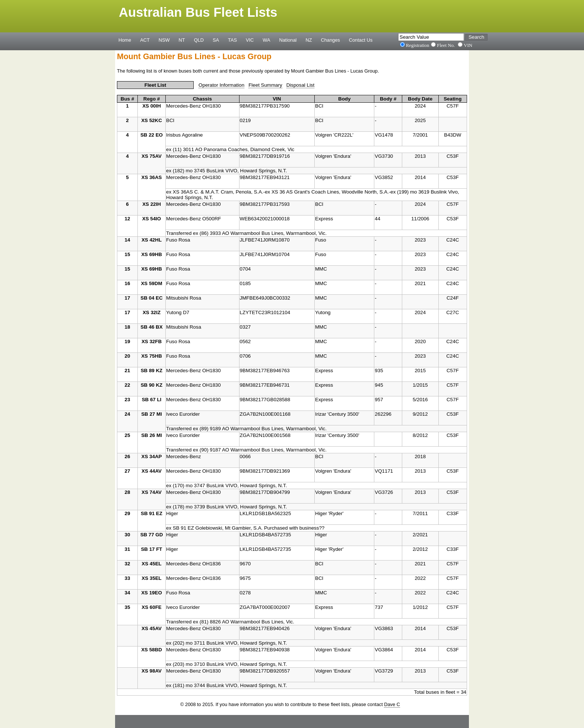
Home (125, 40)
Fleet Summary (265, 85)
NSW (164, 40)
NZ (309, 40)
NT (182, 40)
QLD (199, 40)
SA (216, 40)
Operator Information (221, 85)
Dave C (392, 704)
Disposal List (301, 85)
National (288, 40)
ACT (145, 40)
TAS (232, 40)
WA (266, 40)
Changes (331, 40)
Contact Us (361, 40)
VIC (250, 40)
